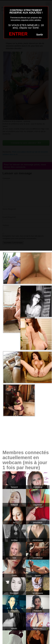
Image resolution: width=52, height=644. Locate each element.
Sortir (40, 35)
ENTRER (18, 34)
